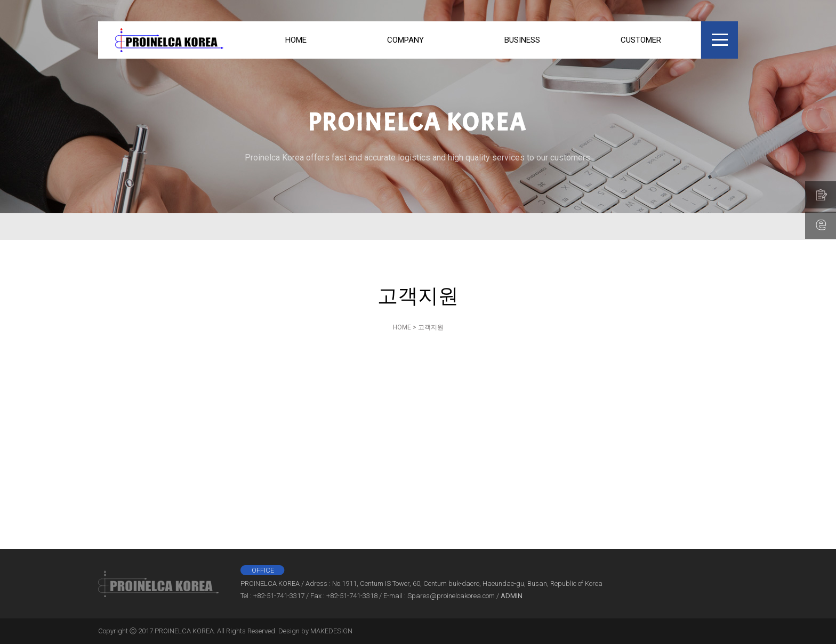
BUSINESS (522, 40)
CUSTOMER (641, 40)
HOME (296, 40)
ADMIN (512, 596)
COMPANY (405, 40)
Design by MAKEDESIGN (315, 631)
